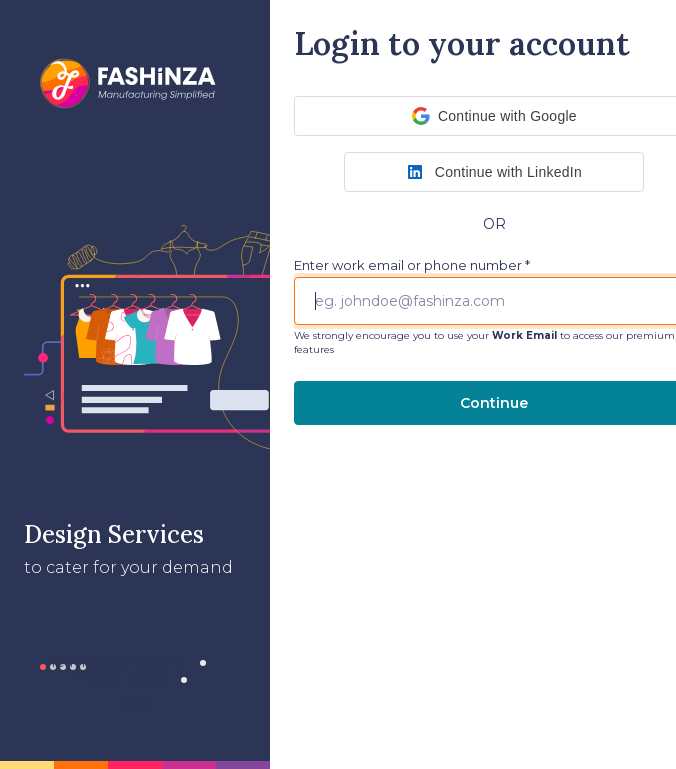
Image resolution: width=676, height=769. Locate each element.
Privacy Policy (116, 679)
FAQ (135, 704)
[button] (494, 172)
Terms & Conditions (116, 662)
